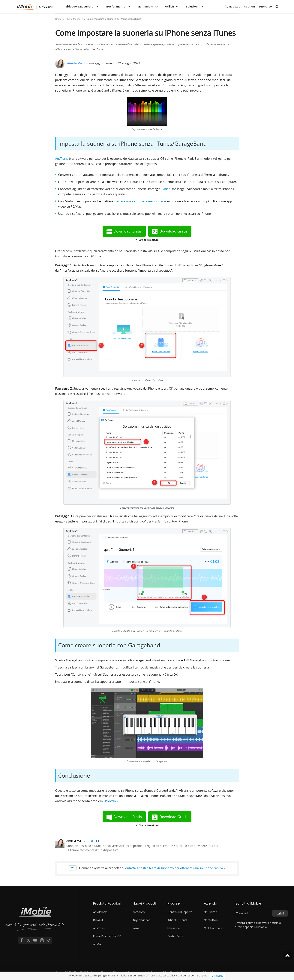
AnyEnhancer (141, 920)
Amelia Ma (74, 63)
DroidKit (98, 920)
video (167, 189)
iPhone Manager (74, 19)
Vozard (137, 928)
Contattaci (211, 920)
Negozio (235, 7)
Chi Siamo (210, 912)
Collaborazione (214, 928)
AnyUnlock (100, 912)
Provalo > (112, 801)
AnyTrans (62, 159)
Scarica (249, 7)
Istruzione (174, 928)
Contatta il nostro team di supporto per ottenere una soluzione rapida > (174, 868)
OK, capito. (217, 976)
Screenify (139, 912)
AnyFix (97, 944)
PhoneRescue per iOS (107, 936)
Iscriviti (280, 914)
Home (58, 19)
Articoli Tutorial (177, 920)
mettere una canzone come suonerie (140, 201)
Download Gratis (128, 231)
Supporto (265, 7)
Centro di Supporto (180, 912)
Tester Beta (175, 936)
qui (180, 975)
